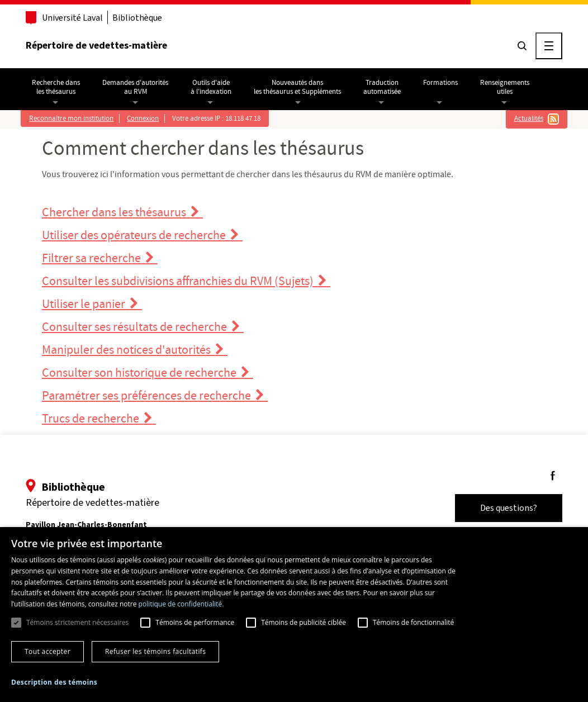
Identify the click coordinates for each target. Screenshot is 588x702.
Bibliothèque (137, 18)
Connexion (143, 118)
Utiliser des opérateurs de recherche (142, 236)
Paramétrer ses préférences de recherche (155, 396)
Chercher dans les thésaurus (122, 213)
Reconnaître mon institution (71, 118)
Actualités (529, 118)
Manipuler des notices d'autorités (135, 350)
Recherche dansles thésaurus (56, 87)
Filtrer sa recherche (100, 258)
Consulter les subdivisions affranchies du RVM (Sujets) (186, 281)
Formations (440, 83)
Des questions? (509, 508)
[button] (54, 682)
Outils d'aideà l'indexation (211, 87)
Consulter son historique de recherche (148, 373)
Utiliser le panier (92, 304)
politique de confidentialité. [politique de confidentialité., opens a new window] (181, 604)
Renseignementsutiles (505, 87)
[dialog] (294, 615)
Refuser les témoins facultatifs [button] (155, 651)
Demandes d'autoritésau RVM (135, 87)
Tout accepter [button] (48, 651)
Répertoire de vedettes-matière (96, 45)
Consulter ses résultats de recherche (143, 327)
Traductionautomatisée (382, 87)
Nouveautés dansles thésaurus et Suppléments (297, 87)
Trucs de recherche (99, 419)
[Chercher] (522, 46)
